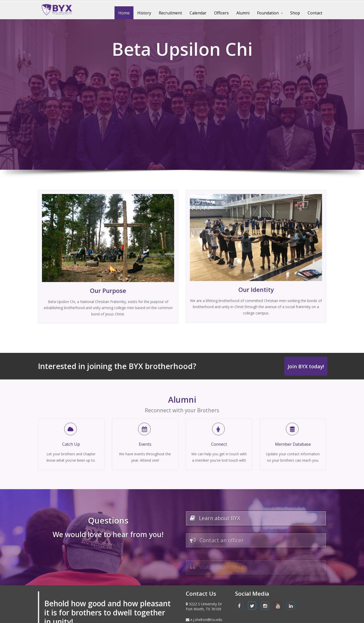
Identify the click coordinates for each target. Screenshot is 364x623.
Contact (315, 13)
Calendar (198, 13)
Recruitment (170, 13)
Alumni (243, 13)
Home (124, 13)
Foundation (268, 13)
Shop (295, 13)
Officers (221, 13)
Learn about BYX (218, 522)
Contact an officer (220, 550)
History (144, 13)
